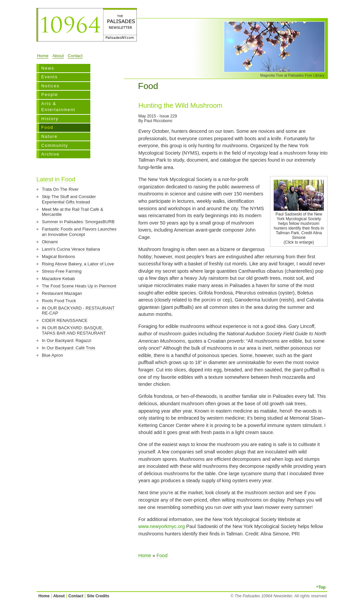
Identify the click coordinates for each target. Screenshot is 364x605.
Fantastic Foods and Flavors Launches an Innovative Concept (79, 232)
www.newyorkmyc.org (161, 526)
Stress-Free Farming (62, 271)
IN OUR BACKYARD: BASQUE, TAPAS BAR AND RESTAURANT (74, 330)
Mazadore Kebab (58, 279)
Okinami (50, 242)
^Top (321, 587)
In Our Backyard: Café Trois (69, 348)
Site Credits (98, 596)
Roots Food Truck (59, 301)
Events (49, 77)
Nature (49, 136)
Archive (50, 154)
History (50, 119)
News (48, 68)
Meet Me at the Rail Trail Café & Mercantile (73, 212)
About (58, 56)
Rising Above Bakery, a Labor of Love (78, 264)
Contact (75, 56)
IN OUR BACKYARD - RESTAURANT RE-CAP (78, 311)
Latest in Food (56, 179)
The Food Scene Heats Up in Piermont (79, 286)
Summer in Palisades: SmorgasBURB (78, 222)
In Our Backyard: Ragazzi (67, 340)
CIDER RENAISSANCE (65, 320)
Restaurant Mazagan (62, 293)
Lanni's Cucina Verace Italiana (71, 249)
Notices (50, 86)
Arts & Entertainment (58, 107)
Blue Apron (52, 355)
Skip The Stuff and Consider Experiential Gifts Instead (69, 199)
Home (43, 56)
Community (55, 145)
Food (47, 127)
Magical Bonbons (58, 256)
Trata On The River (60, 189)
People (50, 95)
